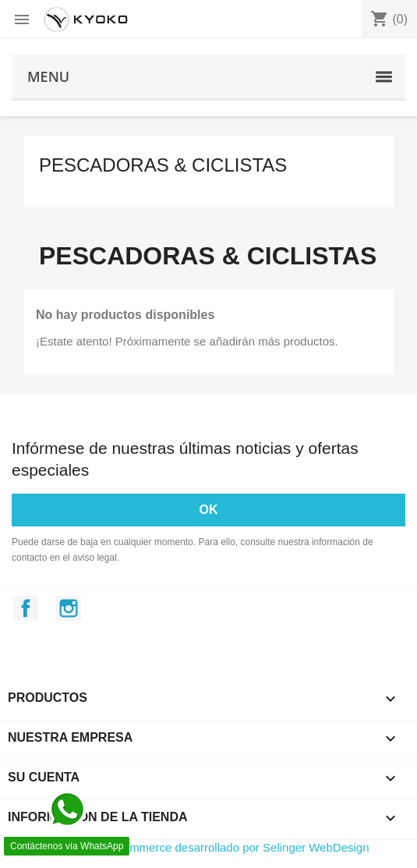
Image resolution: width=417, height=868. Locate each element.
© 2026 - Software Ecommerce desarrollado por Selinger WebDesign (191, 847)
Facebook (26, 608)
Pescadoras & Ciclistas (163, 165)
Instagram (69, 608)
